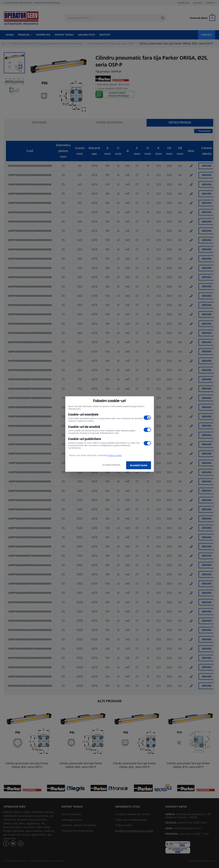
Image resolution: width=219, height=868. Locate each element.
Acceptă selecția (111, 465)
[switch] (147, 418)
